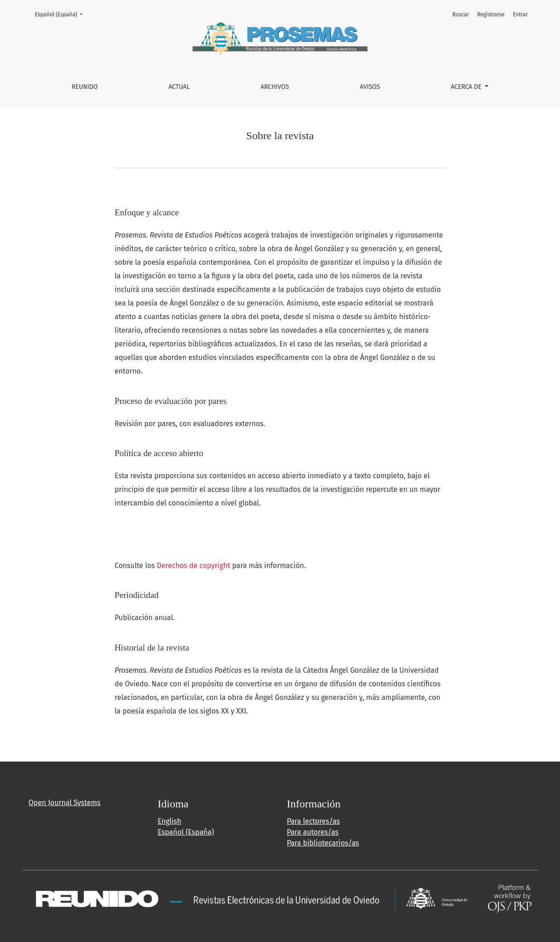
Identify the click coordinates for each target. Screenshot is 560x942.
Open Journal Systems (65, 803)
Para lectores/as (313, 821)
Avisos (370, 87)
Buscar (461, 15)
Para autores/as (313, 832)
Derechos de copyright (193, 566)
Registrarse (491, 15)
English (169, 821)
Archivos (275, 87)
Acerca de (467, 87)
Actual (179, 87)
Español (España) (61, 14)
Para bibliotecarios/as (323, 843)
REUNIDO (85, 87)
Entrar (520, 15)
